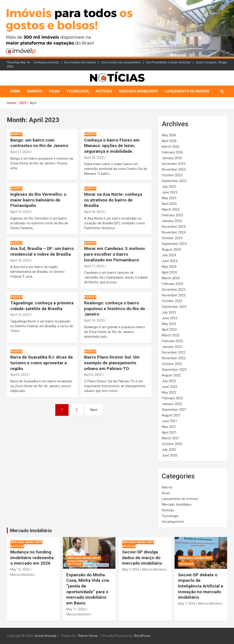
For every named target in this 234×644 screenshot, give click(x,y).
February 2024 (172, 284)
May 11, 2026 (76, 609)
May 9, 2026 (131, 569)
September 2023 (174, 307)
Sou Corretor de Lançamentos (121, 62)
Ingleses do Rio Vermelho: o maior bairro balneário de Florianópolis (38, 200)
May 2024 (169, 267)
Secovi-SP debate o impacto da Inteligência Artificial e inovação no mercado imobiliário (201, 586)
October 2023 (172, 301)
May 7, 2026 (187, 604)
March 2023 (171, 335)
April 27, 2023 (20, 152)
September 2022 (174, 370)
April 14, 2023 (20, 315)
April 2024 (169, 272)
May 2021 (169, 427)
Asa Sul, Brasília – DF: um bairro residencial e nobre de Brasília (42, 251)
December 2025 (174, 164)
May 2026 (169, 135)
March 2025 (171, 209)
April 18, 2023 (94, 212)
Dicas (54, 91)
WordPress (142, 636)
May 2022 (169, 392)
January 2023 (172, 347)
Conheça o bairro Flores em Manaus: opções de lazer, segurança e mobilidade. (112, 146)
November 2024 (174, 232)
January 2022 (172, 404)
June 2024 (170, 261)
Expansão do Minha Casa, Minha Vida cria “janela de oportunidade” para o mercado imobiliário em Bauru (88, 589)
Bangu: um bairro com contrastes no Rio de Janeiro (39, 143)
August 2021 (171, 415)
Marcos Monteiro (23, 575)
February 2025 (172, 215)
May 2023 (169, 324)
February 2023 (172, 341)
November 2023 (174, 295)
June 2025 (170, 192)
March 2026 (171, 147)
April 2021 (169, 432)
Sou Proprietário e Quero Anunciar (168, 62)
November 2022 (174, 358)
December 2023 (174, 290)
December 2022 (174, 352)
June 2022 (170, 387)
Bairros (35, 91)
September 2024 (174, 244)
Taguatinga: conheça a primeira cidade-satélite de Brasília (42, 306)
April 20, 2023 (94, 158)
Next (94, 410)
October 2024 (172, 238)
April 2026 (169, 141)
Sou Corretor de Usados (80, 62)
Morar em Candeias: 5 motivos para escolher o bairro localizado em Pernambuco (114, 254)
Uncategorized (173, 522)
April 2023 (169, 330)
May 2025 (169, 198)
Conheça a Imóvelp (46, 62)
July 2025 (169, 187)
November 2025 (174, 169)
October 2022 (172, 364)
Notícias (104, 91)
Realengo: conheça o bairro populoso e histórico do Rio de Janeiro (115, 309)
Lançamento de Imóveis (187, 91)
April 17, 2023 (94, 266)
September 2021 (174, 410)
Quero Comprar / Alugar (211, 62)
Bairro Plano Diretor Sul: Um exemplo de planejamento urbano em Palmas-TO (112, 363)
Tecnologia (78, 91)
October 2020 (172, 444)
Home (15, 91)
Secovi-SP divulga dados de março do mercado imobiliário (142, 558)
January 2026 (172, 158)
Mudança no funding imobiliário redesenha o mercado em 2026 (32, 558)
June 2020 (170, 455)
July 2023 (169, 312)
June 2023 (170, 318)
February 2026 (172, 152)
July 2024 (169, 255)
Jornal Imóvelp (45, 636)
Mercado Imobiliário (138, 91)
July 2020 (169, 450)
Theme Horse (88, 636)
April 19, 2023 (20, 212)
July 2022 (169, 381)
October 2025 (172, 175)
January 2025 (172, 221)
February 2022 (172, 398)
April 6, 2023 (19, 375)
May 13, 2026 (20, 569)
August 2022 (171, 375)
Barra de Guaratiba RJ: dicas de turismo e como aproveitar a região (42, 363)
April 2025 (169, 204)
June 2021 (170, 421)
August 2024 (171, 250)
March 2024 (171, 278)
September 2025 (174, 181)
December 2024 (174, 227)
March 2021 (171, 438)
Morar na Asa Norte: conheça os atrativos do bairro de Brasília (113, 200)
